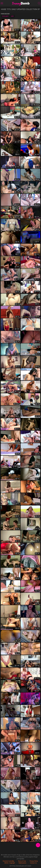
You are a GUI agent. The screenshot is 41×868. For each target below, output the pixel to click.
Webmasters (22, 863)
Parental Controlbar (9, 861)
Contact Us (33, 863)
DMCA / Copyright (10, 863)
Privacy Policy (34, 861)
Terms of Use (22, 861)
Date (12, 16)
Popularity (5, 16)
